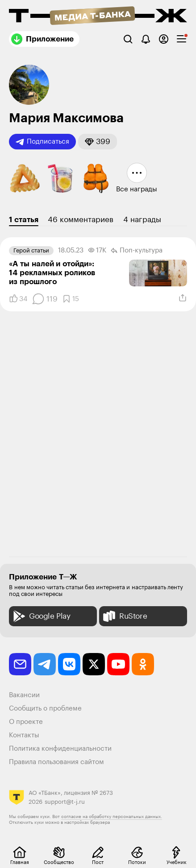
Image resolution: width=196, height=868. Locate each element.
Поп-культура (137, 251)
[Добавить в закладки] (71, 299)
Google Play (41, 616)
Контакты (24, 735)
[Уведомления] (146, 39)
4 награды (142, 220)
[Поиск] (128, 39)
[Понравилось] (18, 299)
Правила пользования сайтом (56, 762)
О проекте (26, 722)
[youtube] (118, 664)
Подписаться (42, 142)
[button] (98, 142)
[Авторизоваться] (164, 39)
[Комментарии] (45, 299)
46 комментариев (81, 220)
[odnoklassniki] (143, 664)
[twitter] (94, 664)
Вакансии (24, 695)
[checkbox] (181, 39)
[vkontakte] (69, 664)
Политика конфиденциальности (60, 749)
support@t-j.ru (65, 802)
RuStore (124, 616)
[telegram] (45, 664)
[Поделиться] (183, 298)
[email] (20, 664)
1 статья (24, 220)
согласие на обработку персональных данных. (112, 817)
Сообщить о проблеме (45, 709)
